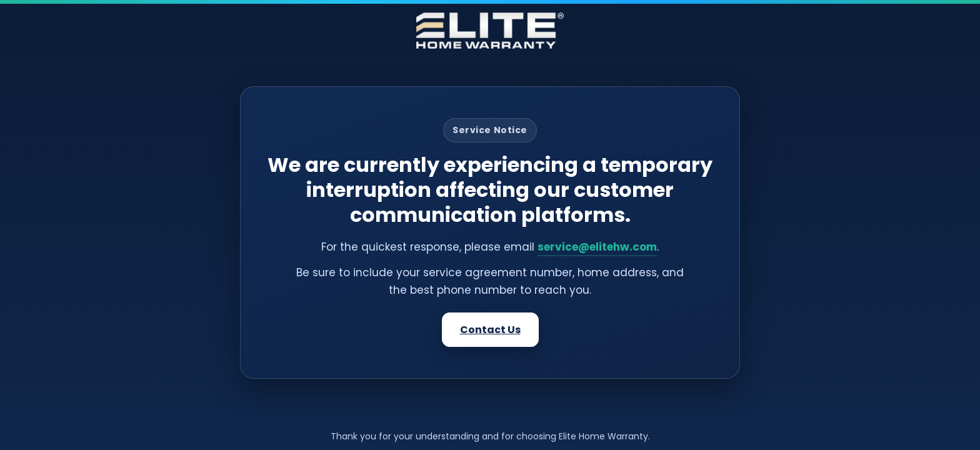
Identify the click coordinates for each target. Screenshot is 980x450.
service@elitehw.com (597, 247)
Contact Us (490, 330)
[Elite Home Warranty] (490, 31)
